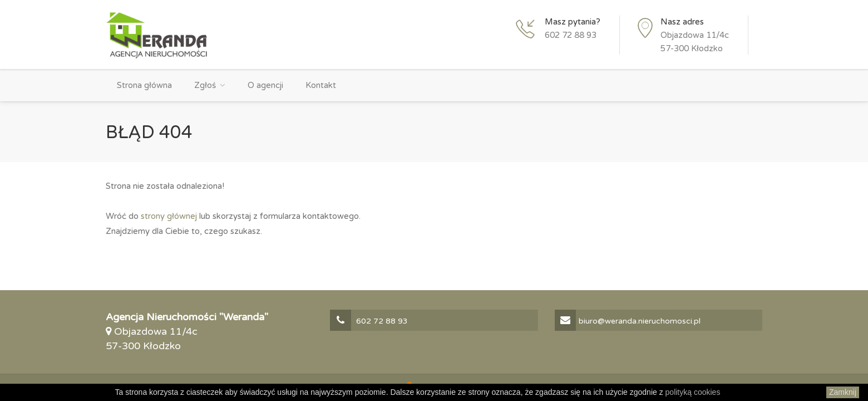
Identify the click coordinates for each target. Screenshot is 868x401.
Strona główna (144, 85)
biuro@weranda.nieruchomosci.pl (628, 321)
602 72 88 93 (571, 35)
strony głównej (169, 216)
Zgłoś (205, 85)
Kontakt (321, 85)
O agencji (265, 85)
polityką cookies (693, 392)
